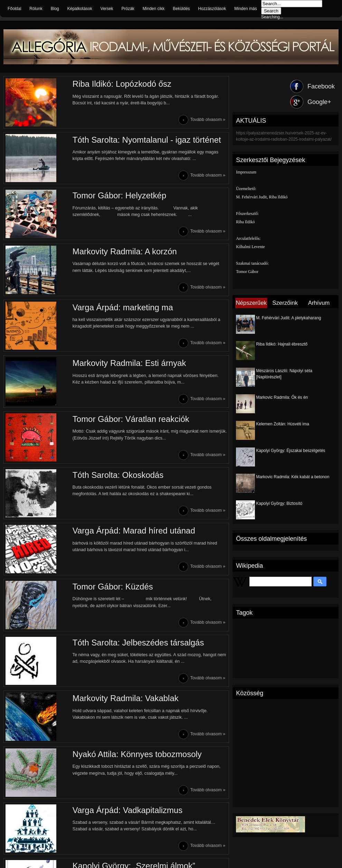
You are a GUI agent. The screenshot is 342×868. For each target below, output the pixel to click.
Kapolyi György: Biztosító (279, 503)
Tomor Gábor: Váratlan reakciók (130, 420)
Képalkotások (80, 9)
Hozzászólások (212, 9)
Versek (107, 9)
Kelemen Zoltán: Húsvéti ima (282, 424)
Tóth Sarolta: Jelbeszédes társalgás (137, 644)
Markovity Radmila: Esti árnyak (128, 364)
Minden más (245, 9)
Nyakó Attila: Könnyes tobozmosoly (136, 756)
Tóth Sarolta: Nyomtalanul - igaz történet (146, 140)
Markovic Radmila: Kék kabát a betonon (293, 477)
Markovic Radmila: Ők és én (282, 397)
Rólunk (36, 9)
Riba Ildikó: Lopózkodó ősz (121, 84)
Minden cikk (154, 9)
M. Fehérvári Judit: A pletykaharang (288, 318)
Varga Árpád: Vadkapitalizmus (126, 812)
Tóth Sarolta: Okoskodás (117, 476)
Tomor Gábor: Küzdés (111, 588)
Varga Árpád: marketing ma (122, 308)
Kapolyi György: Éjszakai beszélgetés (291, 451)
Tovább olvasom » (208, 120)
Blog (55, 9)
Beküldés (181, 9)
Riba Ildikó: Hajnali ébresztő (282, 344)
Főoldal (14, 9)
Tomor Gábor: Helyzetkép (118, 196)
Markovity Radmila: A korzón (123, 252)
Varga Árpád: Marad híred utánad (133, 532)
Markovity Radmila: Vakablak (124, 700)
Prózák (128, 9)
